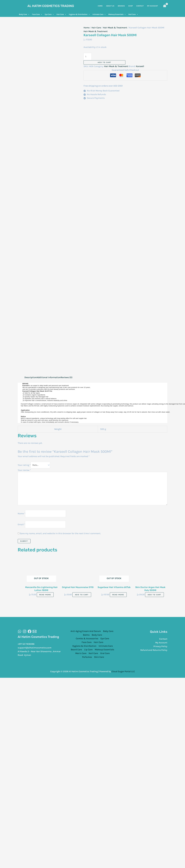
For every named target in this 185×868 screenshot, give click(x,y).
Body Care (24, 14)
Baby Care (108, 631)
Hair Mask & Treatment (115, 28)
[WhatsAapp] (20, 631)
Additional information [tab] (49, 377)
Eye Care (49, 14)
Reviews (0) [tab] (67, 377)
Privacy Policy (160, 646)
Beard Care (76, 650)
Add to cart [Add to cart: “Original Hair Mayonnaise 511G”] (82, 595)
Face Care (37, 14)
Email (21, 524)
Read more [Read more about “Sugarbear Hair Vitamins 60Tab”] (118, 595)
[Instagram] (25, 631)
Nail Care (133, 14)
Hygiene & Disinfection (79, 14)
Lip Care (88, 650)
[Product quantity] (88, 57)
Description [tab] (30, 377)
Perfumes (87, 657)
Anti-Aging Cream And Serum (86, 631)
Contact (163, 639)
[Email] (35, 631)
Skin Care (99, 657)
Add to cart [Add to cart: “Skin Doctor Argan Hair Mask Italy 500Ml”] (154, 595)
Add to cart (104, 62)
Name (21, 514)
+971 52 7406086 (26, 644)
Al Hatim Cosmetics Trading (51, 6)
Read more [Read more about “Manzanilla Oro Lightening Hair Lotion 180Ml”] (45, 595)
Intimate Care (99, 14)
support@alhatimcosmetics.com (35, 648)
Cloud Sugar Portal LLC (123, 671)
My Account (161, 643)
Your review (24, 470)
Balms (86, 635)
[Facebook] (30, 631)
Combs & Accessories (87, 639)
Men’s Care (81, 653)
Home (87, 28)
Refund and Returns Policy (154, 650)
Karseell (140, 66)
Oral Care (105, 653)
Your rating (24, 465)
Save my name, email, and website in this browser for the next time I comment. (60, 533)
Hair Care (61, 14)
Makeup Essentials (117, 14)
